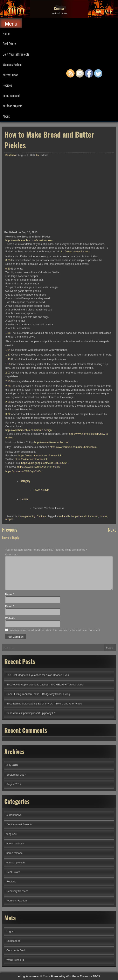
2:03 (8, 512)
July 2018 (12, 765)
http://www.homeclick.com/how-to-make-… (30, 379)
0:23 (8, 399)
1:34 (8, 489)
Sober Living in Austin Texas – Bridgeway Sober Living (38, 694)
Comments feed (16, 950)
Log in (10, 931)
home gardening (26, 655)
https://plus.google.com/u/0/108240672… (45, 602)
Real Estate (9, 44)
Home (6, 33)
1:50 (8, 503)
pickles (103, 655)
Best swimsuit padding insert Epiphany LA (31, 713)
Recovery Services (17, 891)
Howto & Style (41, 629)
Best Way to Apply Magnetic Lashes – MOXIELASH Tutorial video (45, 685)
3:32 (8, 553)
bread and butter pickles (70, 655)
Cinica (59, 8)
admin (44, 294)
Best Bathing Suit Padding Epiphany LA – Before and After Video (44, 704)
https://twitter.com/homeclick (31, 598)
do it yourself (91, 655)
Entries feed (13, 941)
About (6, 116)
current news (10, 75)
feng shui (12, 834)
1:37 (8, 494)
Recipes (7, 85)
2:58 (8, 541)
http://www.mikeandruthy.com (51, 581)
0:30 (8, 408)
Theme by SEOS (90, 976)
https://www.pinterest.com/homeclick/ (39, 606)
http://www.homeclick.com (75, 391)
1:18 (8, 472)
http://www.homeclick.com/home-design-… (30, 569)
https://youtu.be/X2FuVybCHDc (24, 611)
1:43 (8, 498)
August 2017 (14, 784)
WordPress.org (15, 960)
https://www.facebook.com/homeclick (40, 595)
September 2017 (16, 775)
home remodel (11, 95)
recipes (9, 658)
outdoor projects (12, 106)
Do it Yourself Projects (16, 54)
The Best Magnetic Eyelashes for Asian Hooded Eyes (38, 675)
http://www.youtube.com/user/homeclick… (74, 586)
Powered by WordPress (65, 976)
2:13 (8, 520)
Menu (11, 24)
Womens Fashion (12, 64)
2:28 (8, 525)
